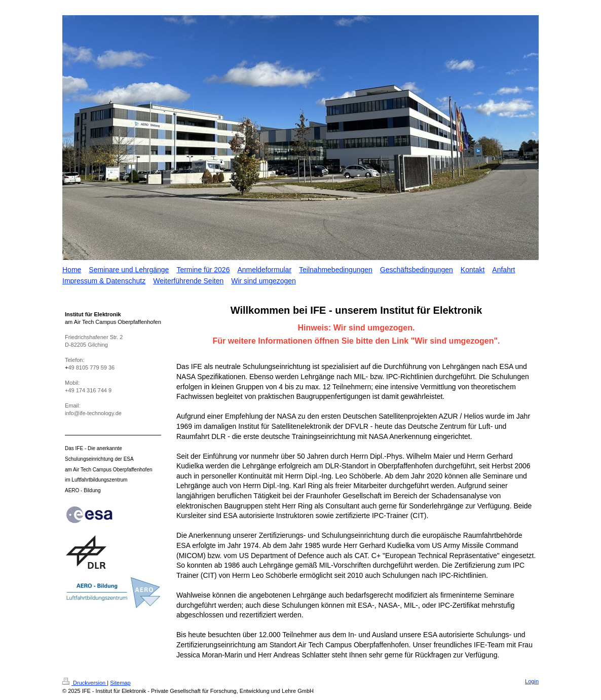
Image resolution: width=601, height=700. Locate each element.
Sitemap (120, 683)
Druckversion (85, 683)
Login (532, 681)
